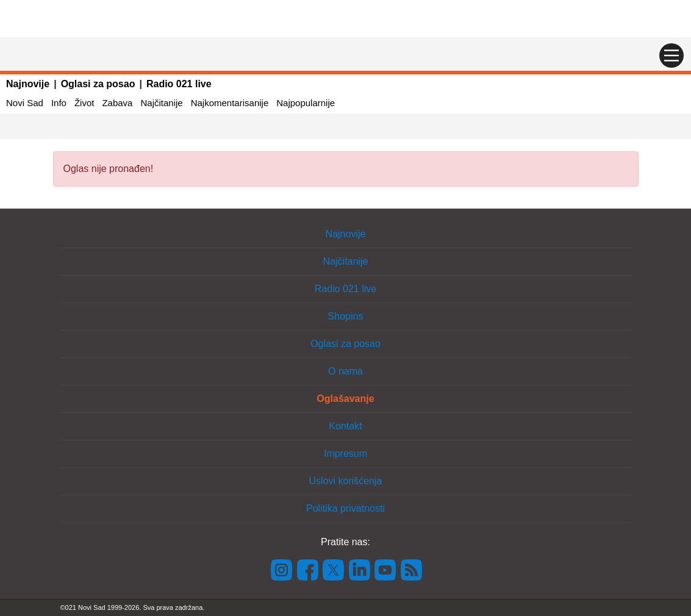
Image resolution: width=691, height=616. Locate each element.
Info (59, 103)
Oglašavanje (345, 399)
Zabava (117, 103)
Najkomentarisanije (230, 103)
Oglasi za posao (98, 84)
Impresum (345, 453)
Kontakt (345, 426)
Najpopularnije (306, 103)
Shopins (346, 316)
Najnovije (28, 84)
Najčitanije (161, 103)
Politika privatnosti (345, 508)
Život (84, 103)
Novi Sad (25, 103)
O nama (345, 371)
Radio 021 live (179, 84)
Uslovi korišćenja (345, 481)
